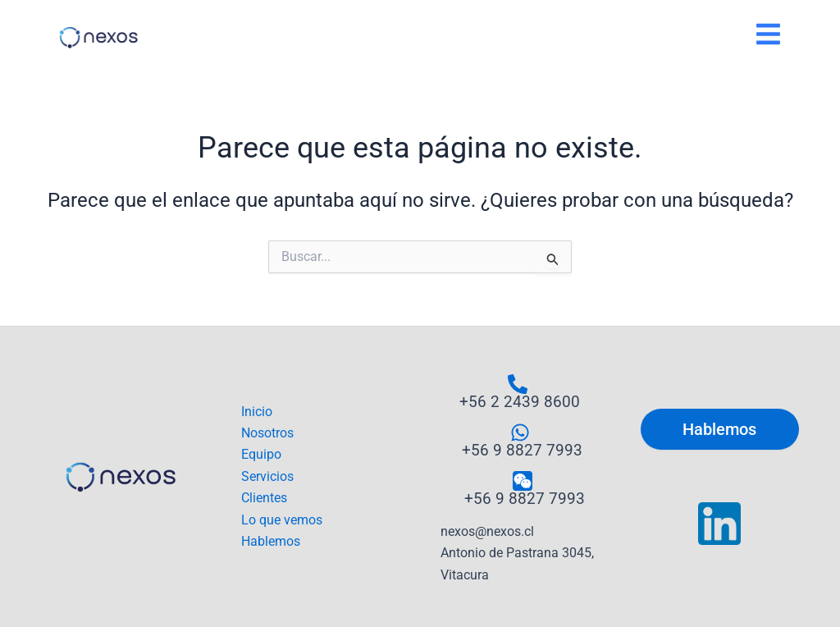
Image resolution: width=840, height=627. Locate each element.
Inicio (257, 412)
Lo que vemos (282, 520)
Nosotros (267, 433)
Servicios (267, 476)
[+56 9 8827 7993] (520, 440)
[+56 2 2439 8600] (518, 392)
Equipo (261, 454)
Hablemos (271, 541)
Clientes (264, 498)
